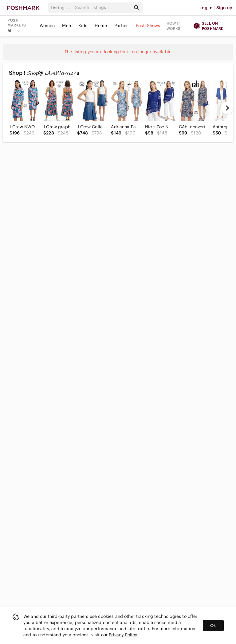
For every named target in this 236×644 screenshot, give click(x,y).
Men (66, 26)
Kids (83, 26)
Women (47, 26)
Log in (206, 8)
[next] (227, 108)
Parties (121, 26)
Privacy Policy (123, 635)
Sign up (224, 8)
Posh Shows (148, 26)
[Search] (102, 8)
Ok (213, 626)
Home (101, 26)
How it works (174, 26)
